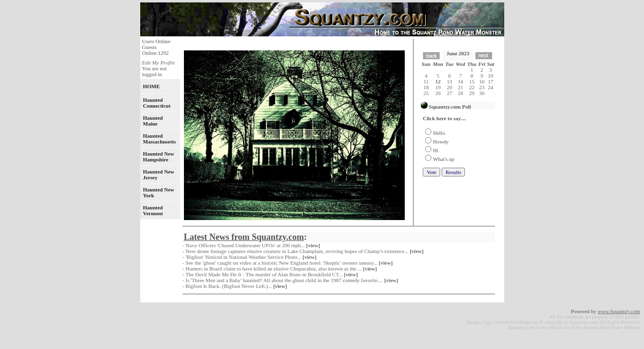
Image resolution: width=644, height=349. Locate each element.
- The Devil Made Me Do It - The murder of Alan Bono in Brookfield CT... (271, 274)
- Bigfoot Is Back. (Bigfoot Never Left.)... (235, 286)
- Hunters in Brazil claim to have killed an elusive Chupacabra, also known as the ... (281, 269)
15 (472, 81)
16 (482, 81)
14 (460, 81)
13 (450, 81)
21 (460, 87)
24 (490, 87)
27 (450, 93)
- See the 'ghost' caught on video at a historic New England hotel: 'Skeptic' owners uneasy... (288, 263)
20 (450, 87)
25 (426, 93)
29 (472, 93)
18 (426, 87)
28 (460, 93)
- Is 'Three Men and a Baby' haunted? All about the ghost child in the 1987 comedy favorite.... (291, 280)
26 (438, 93)
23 (482, 87)
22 (472, 87)
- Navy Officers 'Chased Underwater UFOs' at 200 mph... (252, 245)
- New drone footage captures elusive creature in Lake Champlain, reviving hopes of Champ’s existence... (304, 251)
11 (426, 81)
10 (490, 76)
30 (482, 93)
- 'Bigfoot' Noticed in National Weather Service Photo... (250, 257)
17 (490, 81)
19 (438, 87)
